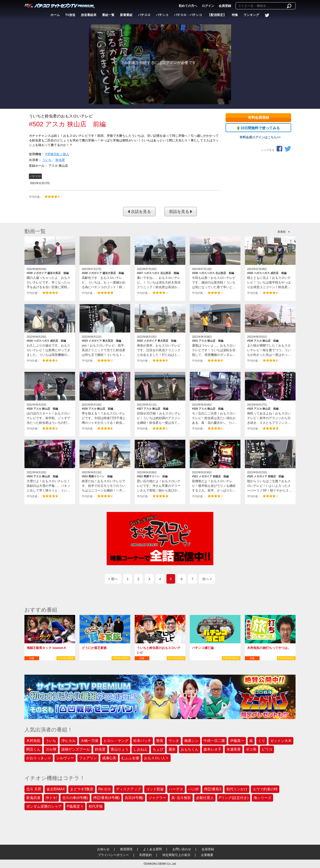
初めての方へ (188, 6)
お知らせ (103, 849)
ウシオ (174, 741)
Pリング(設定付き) (234, 798)
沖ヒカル (68, 741)
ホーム (55, 15)
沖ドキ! (51, 798)
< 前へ (113, 579)
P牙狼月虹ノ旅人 (57, 154)
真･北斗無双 (181, 798)
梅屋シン (191, 741)
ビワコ (267, 749)
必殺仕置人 (205, 798)
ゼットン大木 (281, 741)
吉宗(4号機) (134, 798)
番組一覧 (108, 15)
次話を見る (139, 212)
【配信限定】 (217, 15)
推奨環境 (126, 849)
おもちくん (190, 749)
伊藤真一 (237, 741)
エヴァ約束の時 (265, 789)
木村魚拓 (33, 741)
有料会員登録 (258, 118)
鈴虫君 (60, 160)
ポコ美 (251, 749)
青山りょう (120, 749)
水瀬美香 (234, 749)
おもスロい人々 (156, 758)
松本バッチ (142, 741)
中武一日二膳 (214, 741)
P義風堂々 (75, 806)
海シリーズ (262, 798)
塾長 (160, 741)
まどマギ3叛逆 (82, 789)
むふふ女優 (130, 758)
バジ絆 (194, 789)
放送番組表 (89, 15)
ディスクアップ (128, 789)
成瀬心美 (109, 758)
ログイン (208, 6)
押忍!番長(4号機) (106, 798)
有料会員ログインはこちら (258, 137)
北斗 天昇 (34, 789)
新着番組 (126, 15)
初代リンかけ (237, 789)
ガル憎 (51, 749)
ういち (47, 160)
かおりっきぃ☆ (39, 758)
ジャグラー (157, 798)
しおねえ (140, 749)
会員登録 (225, 6)
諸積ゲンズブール (76, 749)
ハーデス (176, 789)
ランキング (251, 15)
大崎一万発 (90, 741)
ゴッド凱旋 (155, 789)
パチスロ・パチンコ (188, 15)
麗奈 (172, 749)
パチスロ (144, 15)
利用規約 (146, 855)
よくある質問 (152, 849)
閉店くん (33, 749)
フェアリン (88, 758)
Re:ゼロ (105, 789)
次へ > (207, 579)
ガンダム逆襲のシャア (44, 806)
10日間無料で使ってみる (258, 128)
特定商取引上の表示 (176, 855)
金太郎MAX (56, 789)
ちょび (158, 749)
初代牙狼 (96, 806)
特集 (235, 15)
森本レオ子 (212, 749)
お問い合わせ (182, 849)
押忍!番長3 (213, 789)
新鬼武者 (33, 798)
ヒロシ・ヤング (116, 741)
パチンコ (162, 15)
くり (262, 741)
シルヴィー (65, 758)
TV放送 (70, 15)
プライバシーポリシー (113, 855)
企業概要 (207, 855)
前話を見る (181, 212)
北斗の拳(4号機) (75, 798)
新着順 (282, 232)
